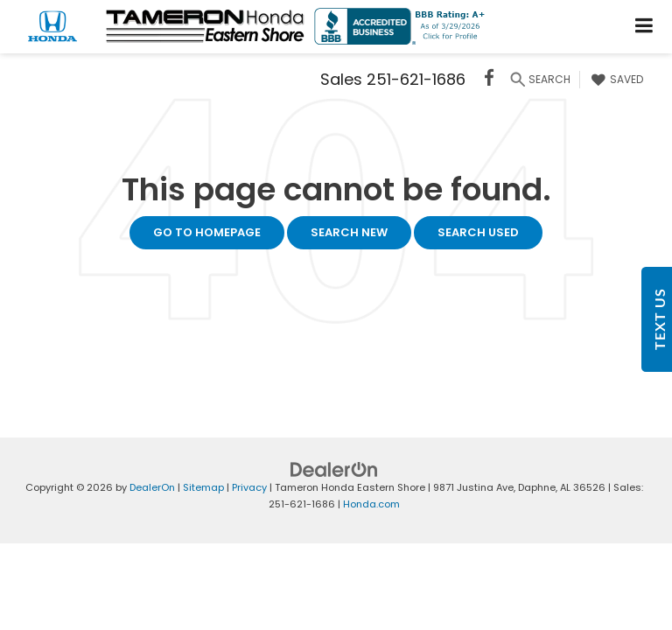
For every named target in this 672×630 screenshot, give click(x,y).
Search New (349, 232)
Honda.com (371, 504)
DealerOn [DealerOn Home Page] (152, 487)
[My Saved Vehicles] (615, 80)
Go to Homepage (207, 232)
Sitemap (203, 487)
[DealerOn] (334, 469)
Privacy (249, 487)
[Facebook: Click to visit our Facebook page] (489, 80)
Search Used (478, 232)
